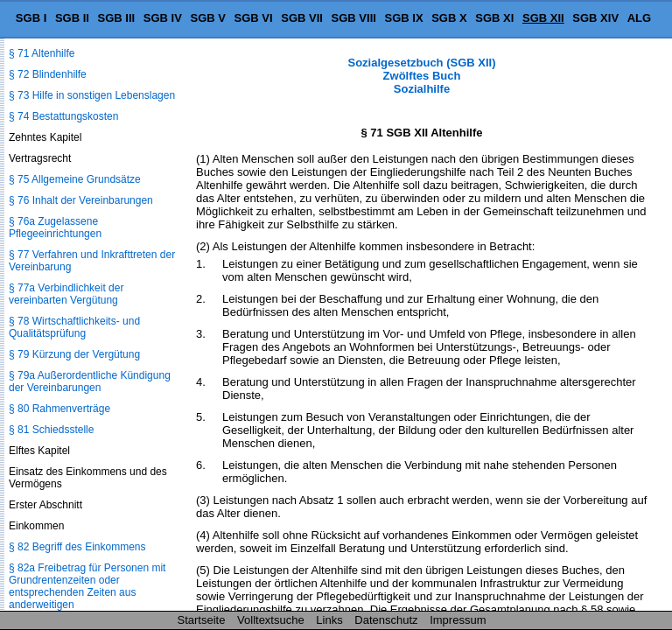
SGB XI (494, 18)
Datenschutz (386, 620)
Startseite (202, 620)
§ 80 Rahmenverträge (59, 409)
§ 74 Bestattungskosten (63, 116)
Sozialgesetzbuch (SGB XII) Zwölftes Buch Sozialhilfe (421, 76)
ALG (639, 18)
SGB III (117, 18)
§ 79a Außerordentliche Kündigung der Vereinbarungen (90, 381)
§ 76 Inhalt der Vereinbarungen (81, 200)
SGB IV (163, 18)
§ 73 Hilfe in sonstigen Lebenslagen (92, 95)
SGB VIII (354, 18)
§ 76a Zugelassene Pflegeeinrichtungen (55, 227)
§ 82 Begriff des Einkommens (77, 547)
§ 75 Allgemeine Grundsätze (75, 179)
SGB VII (302, 18)
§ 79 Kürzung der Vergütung (74, 354)
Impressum (458, 620)
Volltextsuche (271, 620)
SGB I (31, 18)
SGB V (207, 18)
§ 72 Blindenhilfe (48, 74)
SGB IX (404, 18)
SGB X (449, 18)
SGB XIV (595, 18)
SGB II (72, 18)
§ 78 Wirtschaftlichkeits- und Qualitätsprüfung (74, 327)
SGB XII (543, 18)
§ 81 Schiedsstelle (51, 430)
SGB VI (254, 18)
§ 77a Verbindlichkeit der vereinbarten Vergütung (66, 294)
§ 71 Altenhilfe (42, 53)
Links (329, 620)
